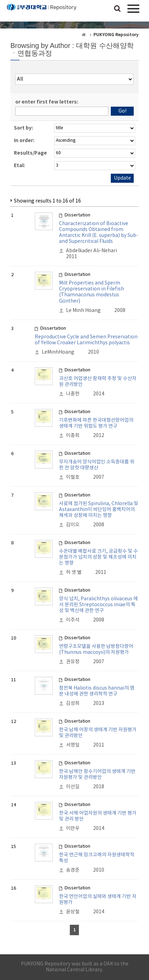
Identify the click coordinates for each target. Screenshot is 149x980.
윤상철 (73, 912)
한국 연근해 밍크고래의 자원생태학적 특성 (97, 858)
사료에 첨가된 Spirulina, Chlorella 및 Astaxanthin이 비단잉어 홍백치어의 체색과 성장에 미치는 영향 (99, 510)
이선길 (73, 787)
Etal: (19, 166)
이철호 (73, 477)
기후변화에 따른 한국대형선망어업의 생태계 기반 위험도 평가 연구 (96, 423)
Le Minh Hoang (83, 311)
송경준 (73, 870)
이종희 (73, 436)
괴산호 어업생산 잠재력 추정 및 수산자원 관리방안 (98, 382)
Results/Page (30, 153)
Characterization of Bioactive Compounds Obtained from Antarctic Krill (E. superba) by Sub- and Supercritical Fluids (99, 233)
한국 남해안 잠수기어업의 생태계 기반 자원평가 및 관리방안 (97, 775)
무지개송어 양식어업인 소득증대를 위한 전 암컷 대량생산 (97, 465)
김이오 (73, 525)
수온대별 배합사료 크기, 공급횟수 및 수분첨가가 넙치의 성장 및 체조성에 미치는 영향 (98, 557)
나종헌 (73, 394)
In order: (24, 141)
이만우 (73, 829)
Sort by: (23, 128)
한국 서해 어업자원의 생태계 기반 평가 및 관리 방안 (98, 816)
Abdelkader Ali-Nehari (92, 251)
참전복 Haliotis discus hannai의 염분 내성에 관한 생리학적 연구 (97, 691)
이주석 (73, 620)
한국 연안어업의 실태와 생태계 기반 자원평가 (98, 900)
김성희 (73, 703)
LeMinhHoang (58, 352)
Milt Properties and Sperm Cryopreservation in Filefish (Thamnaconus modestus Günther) (92, 292)
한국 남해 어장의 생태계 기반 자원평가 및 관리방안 (98, 733)
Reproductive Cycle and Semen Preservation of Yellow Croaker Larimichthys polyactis (86, 340)
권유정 (73, 662)
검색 (117, 9)
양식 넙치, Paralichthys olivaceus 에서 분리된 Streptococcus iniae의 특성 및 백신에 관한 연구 (98, 605)
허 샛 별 (74, 573)
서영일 (73, 745)
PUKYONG (42, 12)
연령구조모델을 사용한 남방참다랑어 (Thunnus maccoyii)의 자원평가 (96, 649)
